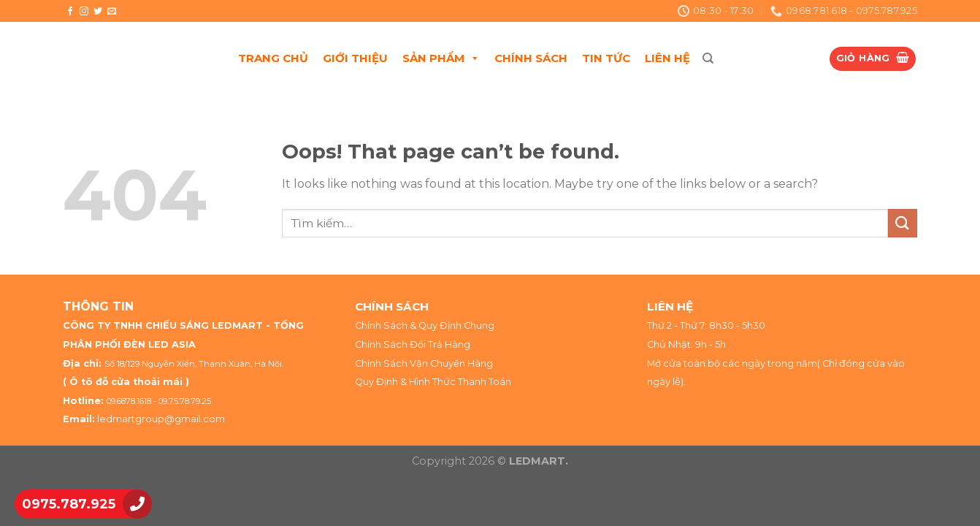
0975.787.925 (69, 504)
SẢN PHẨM (441, 58)
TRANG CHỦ (273, 58)
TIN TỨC (606, 58)
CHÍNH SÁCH (531, 58)
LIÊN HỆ (667, 58)
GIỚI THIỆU (355, 58)
